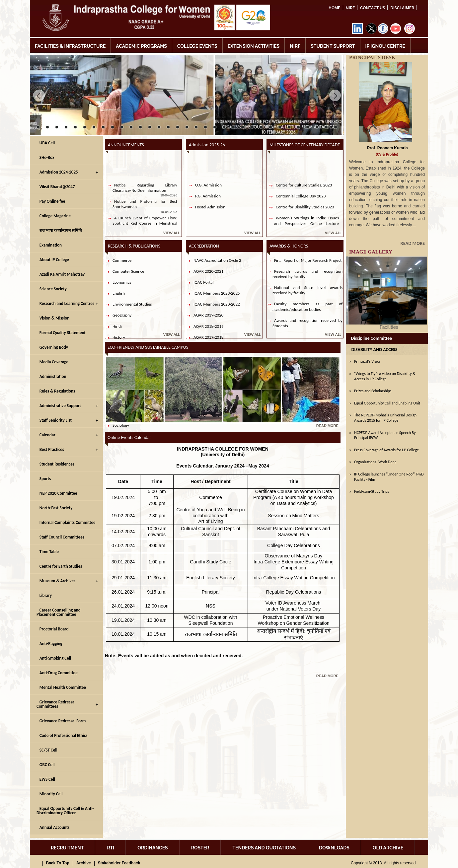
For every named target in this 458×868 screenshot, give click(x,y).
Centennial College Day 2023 (301, 202)
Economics (122, 282)
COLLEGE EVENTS (197, 46)
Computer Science (128, 271)
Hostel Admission (210, 213)
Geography (122, 315)
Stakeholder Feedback (119, 863)
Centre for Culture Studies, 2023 (304, 191)
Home (335, 8)
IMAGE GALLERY (371, 252)
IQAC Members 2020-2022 (217, 304)
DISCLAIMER (402, 8)
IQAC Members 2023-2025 (217, 293)
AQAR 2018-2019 (208, 326)
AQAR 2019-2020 (208, 315)
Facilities (386, 327)
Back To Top (58, 863)
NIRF (350, 8)
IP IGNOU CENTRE (385, 46)
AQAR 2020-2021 (208, 271)
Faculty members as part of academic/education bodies (307, 306)
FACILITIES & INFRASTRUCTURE (70, 46)
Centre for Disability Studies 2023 (305, 213)
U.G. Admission (208, 191)
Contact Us (373, 8)
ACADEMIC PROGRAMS (141, 46)
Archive (84, 863)
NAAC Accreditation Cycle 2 (217, 260)
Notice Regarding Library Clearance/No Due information (145, 193)
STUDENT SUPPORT (333, 46)
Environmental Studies (132, 304)
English (119, 293)
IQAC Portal (204, 282)
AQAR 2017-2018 (208, 337)
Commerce (122, 260)
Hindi (117, 326)
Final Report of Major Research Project (308, 260)
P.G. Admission (208, 202)
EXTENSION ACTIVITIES (254, 46)
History (119, 337)
